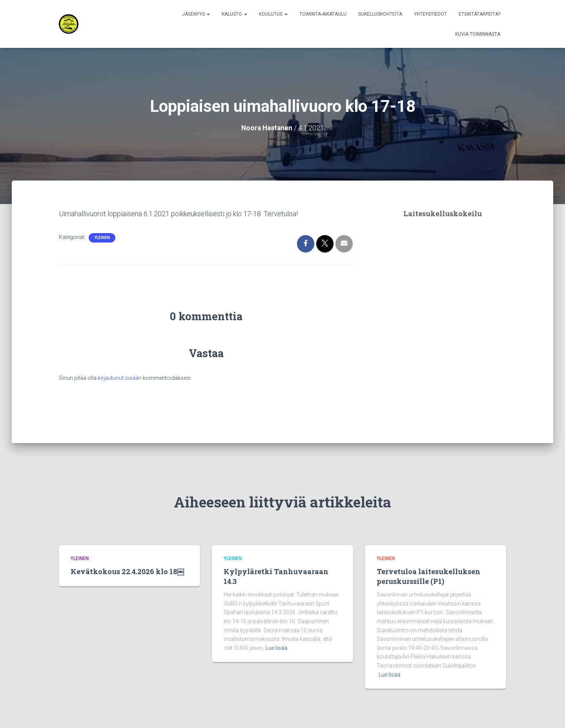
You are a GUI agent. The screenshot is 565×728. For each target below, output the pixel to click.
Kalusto (234, 14)
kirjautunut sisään (120, 378)
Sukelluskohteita (380, 14)
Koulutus (273, 14)
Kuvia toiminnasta (478, 34)
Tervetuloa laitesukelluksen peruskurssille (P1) (428, 576)
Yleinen (102, 238)
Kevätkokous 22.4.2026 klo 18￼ (127, 571)
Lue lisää (276, 648)
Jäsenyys (196, 14)
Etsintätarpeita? (479, 14)
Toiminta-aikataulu (323, 14)
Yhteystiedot (430, 14)
